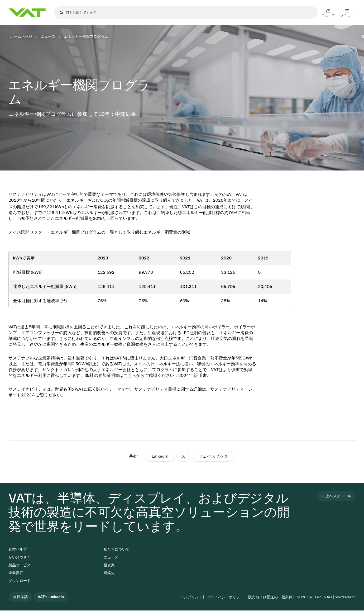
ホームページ (21, 37)
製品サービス (20, 565)
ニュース (48, 37)
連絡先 (109, 573)
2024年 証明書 (193, 375)
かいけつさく (20, 557)
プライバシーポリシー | (226, 597)
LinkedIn (160, 456)
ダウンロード (20, 581)
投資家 (109, 565)
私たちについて (117, 549)
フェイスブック (213, 456)
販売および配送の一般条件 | (271, 597)
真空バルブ (18, 549)
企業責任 (16, 573)
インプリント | (192, 597)
